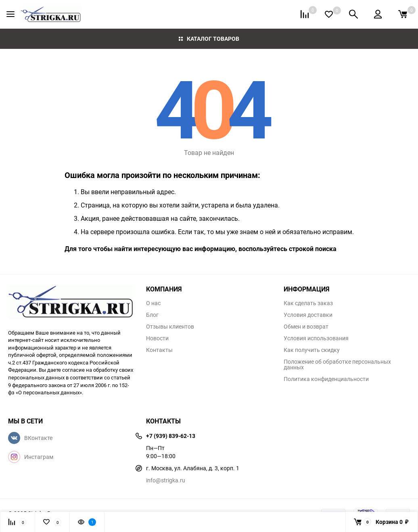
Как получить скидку (312, 350)
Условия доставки (308, 315)
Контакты (159, 350)
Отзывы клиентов (170, 327)
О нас (153, 303)
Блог (152, 315)
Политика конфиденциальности (326, 379)
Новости (157, 338)
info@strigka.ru (166, 480)
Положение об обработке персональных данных (337, 364)
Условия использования (316, 338)
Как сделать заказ (308, 303)
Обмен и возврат (306, 327)
